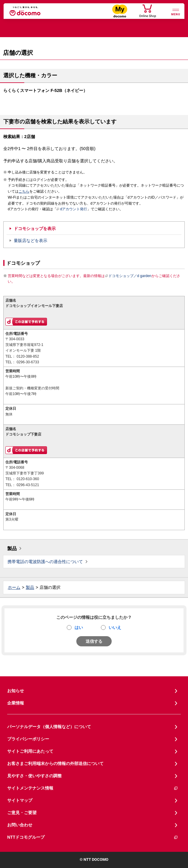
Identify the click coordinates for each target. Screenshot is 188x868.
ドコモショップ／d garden (128, 276)
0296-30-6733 (28, 362)
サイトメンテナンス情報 (93, 788)
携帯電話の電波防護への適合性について (45, 562)
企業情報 (16, 703)
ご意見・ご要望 (22, 813)
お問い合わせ (20, 825)
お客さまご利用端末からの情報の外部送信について (55, 763)
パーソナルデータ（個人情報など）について (49, 727)
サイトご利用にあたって (30, 751)
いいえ (115, 627)
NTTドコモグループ (93, 837)
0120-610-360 (28, 479)
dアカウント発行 (72, 209)
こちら (24, 191)
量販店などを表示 (31, 241)
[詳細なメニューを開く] (176, 12)
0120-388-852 (28, 356)
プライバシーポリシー (28, 739)
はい (79, 627)
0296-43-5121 (28, 485)
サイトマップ (20, 800)
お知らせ (16, 691)
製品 (12, 549)
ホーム (14, 587)
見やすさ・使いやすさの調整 (34, 776)
